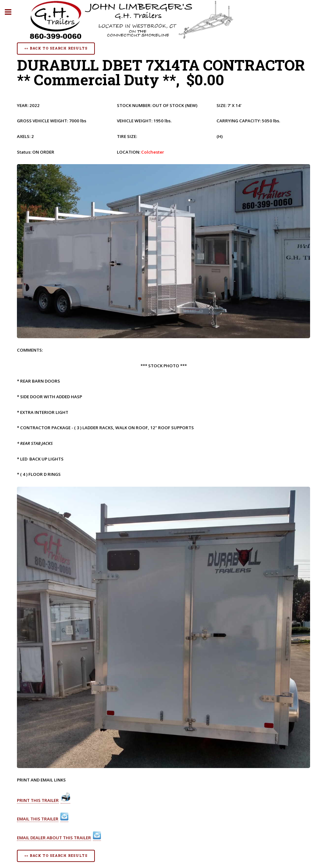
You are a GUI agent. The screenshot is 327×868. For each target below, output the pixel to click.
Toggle (11, 12)
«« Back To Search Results (56, 48)
